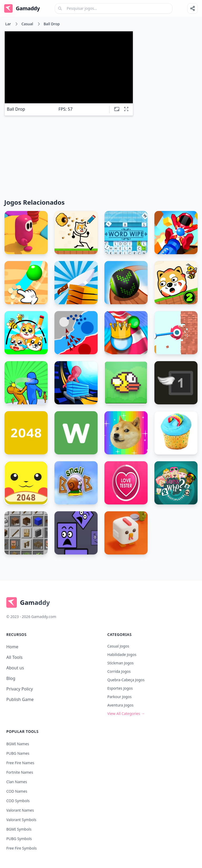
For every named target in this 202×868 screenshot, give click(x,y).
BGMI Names (18, 744)
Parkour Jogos (119, 697)
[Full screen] (126, 109)
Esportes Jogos (120, 688)
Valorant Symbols (21, 820)
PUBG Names (18, 753)
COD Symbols (18, 801)
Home (12, 647)
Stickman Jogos (120, 663)
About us (15, 668)
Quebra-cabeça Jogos (126, 680)
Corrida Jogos (119, 671)
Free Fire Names (20, 763)
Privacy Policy (20, 689)
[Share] (193, 8)
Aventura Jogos (120, 705)
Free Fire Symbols (21, 848)
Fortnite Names (20, 772)
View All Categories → (126, 713)
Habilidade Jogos (122, 654)
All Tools (14, 657)
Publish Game (20, 699)
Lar (8, 24)
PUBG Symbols (19, 839)
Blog (11, 678)
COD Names (17, 791)
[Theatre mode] (117, 109)
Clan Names (17, 782)
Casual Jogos (118, 646)
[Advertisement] (168, 51)
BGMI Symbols (19, 829)
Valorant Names (20, 810)
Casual (27, 24)
